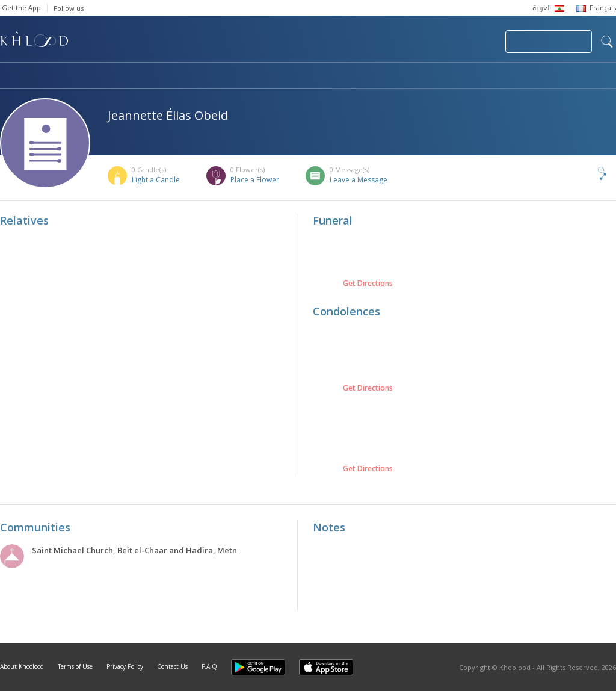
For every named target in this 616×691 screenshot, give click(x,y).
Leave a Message (359, 180)
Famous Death (420, 76)
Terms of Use (75, 666)
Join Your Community (549, 42)
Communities (245, 76)
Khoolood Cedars (581, 76)
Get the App (21, 8)
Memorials (331, 76)
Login (475, 42)
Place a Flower (255, 180)
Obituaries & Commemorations (121, 76)
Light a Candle (156, 180)
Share (582, 173)
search (607, 42)
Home (11, 76)
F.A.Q (209, 666)
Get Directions (368, 284)
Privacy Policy (125, 666)
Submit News (415, 42)
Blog (497, 76)
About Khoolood (22, 666)
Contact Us (172, 666)
